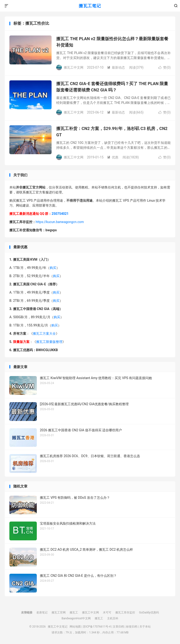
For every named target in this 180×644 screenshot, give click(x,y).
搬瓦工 (74, 613)
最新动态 (116, 67)
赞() (165, 67)
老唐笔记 (42, 613)
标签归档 (132, 627)
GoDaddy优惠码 (149, 613)
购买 (53, 268)
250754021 (60, 214)
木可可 (107, 613)
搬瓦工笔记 (90, 6)
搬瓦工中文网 (90, 613)
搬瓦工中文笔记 (58, 627)
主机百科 (113, 618)
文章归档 (118, 627)
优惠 (113, 157)
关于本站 (145, 627)
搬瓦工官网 (59, 613)
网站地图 (75, 627)
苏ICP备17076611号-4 (97, 627)
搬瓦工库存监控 (125, 613)
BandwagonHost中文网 (76, 618)
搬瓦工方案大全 (44, 334)
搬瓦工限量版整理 (49, 342)
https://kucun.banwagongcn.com (60, 222)
